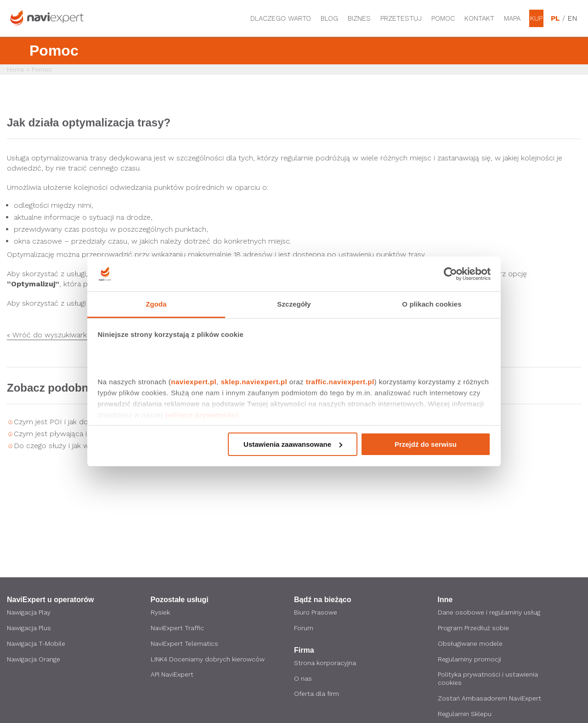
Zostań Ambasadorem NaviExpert (490, 699)
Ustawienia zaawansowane (293, 444)
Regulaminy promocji (470, 660)
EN (572, 18)
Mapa (512, 18)
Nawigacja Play (29, 613)
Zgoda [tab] (156, 304)
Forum (304, 628)
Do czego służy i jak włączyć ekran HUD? (84, 446)
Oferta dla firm (317, 695)
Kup (536, 18)
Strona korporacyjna (325, 663)
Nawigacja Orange (34, 660)
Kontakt (479, 18)
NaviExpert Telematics (185, 644)
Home (16, 70)
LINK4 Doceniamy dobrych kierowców (208, 660)
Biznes (359, 18)
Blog (329, 18)
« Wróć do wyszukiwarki (48, 335)
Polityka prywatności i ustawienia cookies (488, 679)
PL (555, 18)
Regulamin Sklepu (465, 715)
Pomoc (443, 18)
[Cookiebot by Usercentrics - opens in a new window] (450, 274)
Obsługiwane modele (471, 644)
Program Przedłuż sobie (474, 628)
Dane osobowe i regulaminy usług (490, 613)
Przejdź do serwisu (426, 444)
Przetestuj (401, 18)
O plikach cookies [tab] (432, 304)
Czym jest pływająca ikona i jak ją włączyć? (87, 434)
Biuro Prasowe (316, 613)
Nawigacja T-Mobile (37, 644)
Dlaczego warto (281, 18)
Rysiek (161, 613)
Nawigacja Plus (29, 628)
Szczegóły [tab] (294, 304)
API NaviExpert (172, 675)
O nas (303, 679)
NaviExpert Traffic (178, 628)
